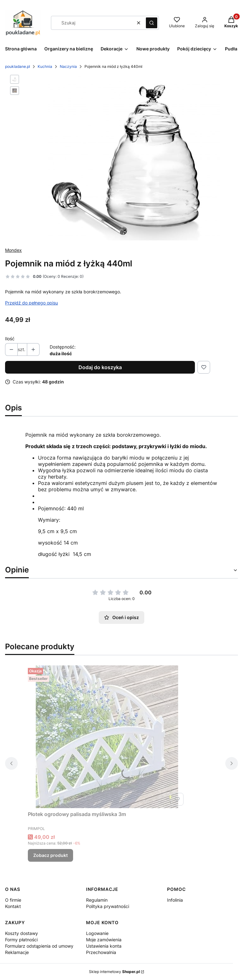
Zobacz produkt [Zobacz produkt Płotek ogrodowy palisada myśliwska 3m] (50, 855)
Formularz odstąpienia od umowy (39, 946)
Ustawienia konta (104, 946)
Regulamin (97, 900)
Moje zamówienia (104, 940)
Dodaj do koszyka (100, 367)
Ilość (10, 339)
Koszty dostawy (22, 933)
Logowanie (97, 933)
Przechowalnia (101, 952)
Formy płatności (21, 940)
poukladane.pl (18, 66)
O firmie (13, 900)
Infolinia (175, 900)
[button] (152, 23)
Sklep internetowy (114, 972)
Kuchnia (45, 66)
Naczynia (68, 66)
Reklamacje (17, 952)
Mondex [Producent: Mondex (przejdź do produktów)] (13, 250)
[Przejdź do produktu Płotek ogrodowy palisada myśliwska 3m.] (107, 737)
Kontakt (13, 906)
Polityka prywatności (108, 906)
